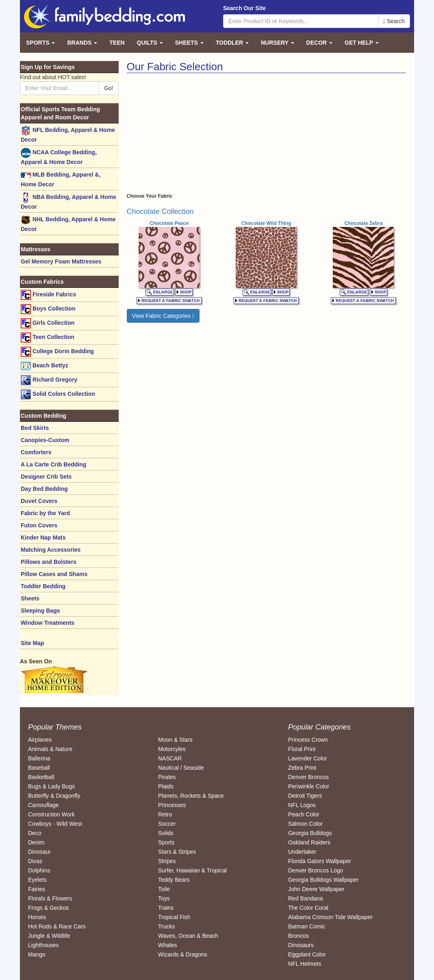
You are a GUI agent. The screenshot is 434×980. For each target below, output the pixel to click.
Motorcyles (172, 749)
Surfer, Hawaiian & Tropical (192, 870)
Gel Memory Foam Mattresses (61, 261)
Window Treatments (48, 623)
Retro (165, 814)
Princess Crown (308, 740)
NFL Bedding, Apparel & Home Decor (68, 134)
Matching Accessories (51, 550)
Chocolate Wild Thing (266, 223)
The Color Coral (308, 908)
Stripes (167, 861)
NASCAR (170, 758)
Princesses (172, 805)
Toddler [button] (232, 43)
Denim (36, 842)
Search (394, 21)
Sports (166, 842)
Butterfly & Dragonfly (54, 796)
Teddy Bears (174, 880)
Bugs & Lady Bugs (51, 786)
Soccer (167, 824)
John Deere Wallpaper (316, 889)
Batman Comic (307, 926)
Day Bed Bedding (44, 489)
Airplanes (40, 740)
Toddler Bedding (43, 586)
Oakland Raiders (309, 842)
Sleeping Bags (40, 611)
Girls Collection (48, 323)
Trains (166, 908)
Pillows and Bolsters (49, 562)
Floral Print (302, 749)
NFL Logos (302, 805)
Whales (168, 945)
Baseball (39, 768)
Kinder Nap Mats (43, 537)
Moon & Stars (175, 740)
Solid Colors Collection (58, 394)
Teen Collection (48, 338)
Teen (117, 43)
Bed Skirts (35, 428)
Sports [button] (40, 43)
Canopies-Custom (45, 440)
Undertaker (302, 852)
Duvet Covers (39, 501)
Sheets (30, 598)
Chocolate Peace (169, 223)
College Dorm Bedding (57, 352)
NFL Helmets (305, 964)
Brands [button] (82, 43)
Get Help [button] (362, 43)
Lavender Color (308, 758)
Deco (35, 833)
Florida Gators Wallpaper (320, 861)
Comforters (36, 452)
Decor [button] (319, 43)
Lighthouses (43, 945)
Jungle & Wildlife (49, 936)
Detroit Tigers (305, 796)
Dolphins (39, 870)
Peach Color (304, 814)
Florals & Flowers (50, 898)
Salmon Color (305, 824)
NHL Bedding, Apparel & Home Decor (68, 223)
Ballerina (39, 758)
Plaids (166, 786)
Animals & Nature (50, 749)
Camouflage (43, 805)
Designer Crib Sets (46, 477)
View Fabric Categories (163, 316)
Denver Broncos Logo (316, 870)
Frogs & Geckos (48, 908)
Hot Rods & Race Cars (57, 926)
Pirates (167, 777)
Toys (164, 898)
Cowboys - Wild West (55, 824)
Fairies (37, 889)
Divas (35, 861)
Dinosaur (39, 852)
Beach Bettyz (44, 366)
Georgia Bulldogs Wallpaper (323, 880)
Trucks (166, 926)
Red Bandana (306, 898)
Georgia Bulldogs (310, 833)
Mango (37, 954)
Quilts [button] (150, 43)
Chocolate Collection (160, 212)
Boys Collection (48, 309)
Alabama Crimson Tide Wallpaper (330, 917)
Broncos (298, 936)
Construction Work (51, 814)
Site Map (33, 643)
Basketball (41, 777)
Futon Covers (39, 525)
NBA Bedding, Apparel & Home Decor (68, 201)
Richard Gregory (49, 380)
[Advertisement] (195, 134)
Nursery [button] (278, 43)
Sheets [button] (189, 43)
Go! (109, 88)
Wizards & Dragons (183, 954)
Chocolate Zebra (363, 223)
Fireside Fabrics (48, 295)
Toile (164, 889)
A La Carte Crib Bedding (53, 464)
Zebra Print (302, 768)
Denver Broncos (308, 777)
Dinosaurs (301, 945)
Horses (37, 917)
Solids (166, 833)
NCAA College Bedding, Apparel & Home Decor (59, 156)
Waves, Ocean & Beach (188, 936)
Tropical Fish (174, 917)
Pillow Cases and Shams (54, 574)
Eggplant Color (307, 954)
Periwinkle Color (309, 786)
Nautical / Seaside (181, 768)
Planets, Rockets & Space (191, 796)
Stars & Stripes (177, 852)
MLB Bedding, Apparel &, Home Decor (61, 179)
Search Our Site (244, 8)
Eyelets (37, 880)
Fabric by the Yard (45, 513)
